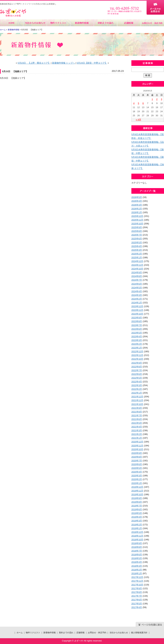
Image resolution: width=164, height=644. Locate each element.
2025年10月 (137, 224)
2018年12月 (137, 532)
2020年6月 (137, 464)
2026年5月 (137, 197)
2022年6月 (137, 374)
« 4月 (138, 120)
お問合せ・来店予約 (152, 23)
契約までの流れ (105, 23)
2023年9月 (137, 318)
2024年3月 (137, 295)
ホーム (12, 23)
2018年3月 (137, 566)
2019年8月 (137, 502)
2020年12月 (137, 442)
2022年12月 (137, 351)
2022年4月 (137, 382)
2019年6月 (137, 509)
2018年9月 (137, 543)
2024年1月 (137, 303)
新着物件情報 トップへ (64, 63)
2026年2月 (137, 209)
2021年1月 (137, 438)
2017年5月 (137, 604)
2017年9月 (137, 588)
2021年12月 (137, 397)
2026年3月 (137, 205)
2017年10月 (137, 585)
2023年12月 (137, 306)
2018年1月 (137, 573)
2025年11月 (137, 220)
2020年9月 (137, 453)
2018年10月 (137, 540)
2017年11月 (137, 581)
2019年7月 (137, 506)
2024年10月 (137, 269)
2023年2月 (137, 344)
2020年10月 (137, 449)
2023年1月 (137, 348)
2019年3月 (137, 521)
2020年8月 (137, 457)
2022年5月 (137, 378)
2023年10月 (137, 314)
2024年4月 (137, 291)
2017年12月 (137, 577)
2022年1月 (137, 393)
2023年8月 (137, 321)
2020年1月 (137, 483)
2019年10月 (137, 494)
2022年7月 (137, 370)
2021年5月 (137, 423)
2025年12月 (137, 216)
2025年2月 (137, 254)
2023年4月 (137, 336)
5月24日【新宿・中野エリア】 (92, 63)
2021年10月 (137, 404)
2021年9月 (137, 408)
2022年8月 (137, 367)
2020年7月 (137, 461)
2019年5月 (137, 513)
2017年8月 (137, 592)
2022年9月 (137, 363)
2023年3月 (137, 340)
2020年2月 (137, 479)
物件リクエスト (59, 23)
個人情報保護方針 (139, 633)
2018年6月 (137, 555)
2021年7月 (137, 415)
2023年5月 (137, 333)
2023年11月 (137, 310)
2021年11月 (137, 400)
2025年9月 (137, 227)
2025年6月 (137, 239)
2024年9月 (137, 272)
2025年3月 (137, 250)
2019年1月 (137, 528)
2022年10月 (137, 359)
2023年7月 (137, 325)
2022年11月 (137, 355)
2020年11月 (137, 446)
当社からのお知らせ (35, 23)
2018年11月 (137, 536)
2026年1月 (137, 212)
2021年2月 (137, 434)
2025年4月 (137, 246)
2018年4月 (137, 562)
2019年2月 (137, 525)
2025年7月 (137, 235)
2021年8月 (137, 412)
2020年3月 (137, 476)
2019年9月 (137, 498)
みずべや (13, 13)
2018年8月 (137, 547)
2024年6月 (137, 284)
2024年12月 (137, 261)
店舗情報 (129, 23)
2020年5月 (137, 468)
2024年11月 (137, 265)
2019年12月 (137, 487)
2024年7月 (137, 280)
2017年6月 (137, 600)
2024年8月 (137, 276)
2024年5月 (137, 288)
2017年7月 (137, 596)
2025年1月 (137, 257)
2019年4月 (137, 517)
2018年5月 (137, 558)
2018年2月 (137, 570)
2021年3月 (137, 430)
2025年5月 (137, 243)
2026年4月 (137, 201)
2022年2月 (137, 389)
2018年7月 (137, 551)
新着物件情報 (82, 23)
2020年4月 (137, 472)
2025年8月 (137, 231)
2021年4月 (137, 427)
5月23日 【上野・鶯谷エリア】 (34, 63)
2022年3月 (137, 385)
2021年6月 (137, 419)
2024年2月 (137, 299)
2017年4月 (137, 607)
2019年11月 (137, 491)
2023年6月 (137, 329)
